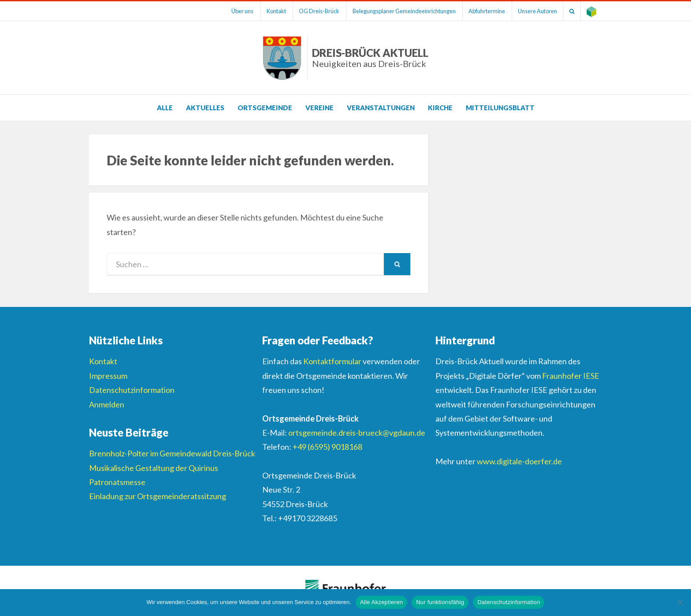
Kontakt (266, 11)
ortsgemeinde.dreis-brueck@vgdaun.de (357, 433)
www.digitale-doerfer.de (519, 461)
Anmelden (107, 404)
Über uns (231, 11)
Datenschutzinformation (132, 390)
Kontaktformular (332, 361)
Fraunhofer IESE (571, 376)
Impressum (108, 376)
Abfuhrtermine (481, 11)
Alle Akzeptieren (381, 602)
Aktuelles (205, 108)
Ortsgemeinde (265, 108)
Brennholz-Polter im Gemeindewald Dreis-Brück (172, 453)
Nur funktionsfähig (440, 602)
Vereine (319, 108)
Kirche (440, 108)
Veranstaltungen (381, 108)
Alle (165, 108)
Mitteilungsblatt (500, 108)
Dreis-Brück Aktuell (370, 58)
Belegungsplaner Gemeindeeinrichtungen (397, 11)
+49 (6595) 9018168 (327, 447)
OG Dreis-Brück (311, 11)
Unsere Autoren (534, 11)
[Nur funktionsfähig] (680, 602)
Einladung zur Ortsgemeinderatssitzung (158, 496)
